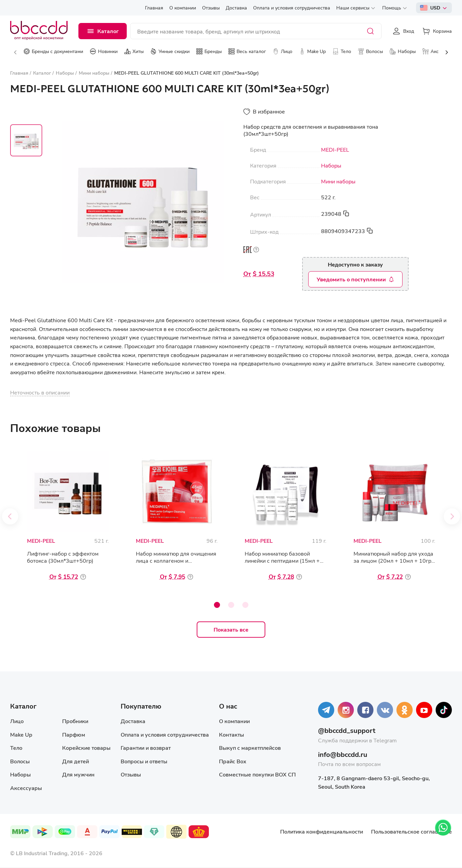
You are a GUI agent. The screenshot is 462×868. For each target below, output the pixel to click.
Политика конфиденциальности (322, 831)
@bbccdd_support (347, 730)
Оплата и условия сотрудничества (165, 734)
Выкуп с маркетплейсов (250, 748)
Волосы (20, 761)
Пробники (75, 721)
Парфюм (74, 734)
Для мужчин (78, 774)
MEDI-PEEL (335, 150)
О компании (234, 721)
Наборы (331, 165)
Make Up (21, 734)
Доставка (133, 721)
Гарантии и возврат (146, 748)
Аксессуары (26, 788)
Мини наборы (338, 181)
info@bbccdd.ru (343, 754)
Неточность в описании (40, 392)
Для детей (76, 761)
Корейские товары (86, 748)
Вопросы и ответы (144, 761)
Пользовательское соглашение (411, 831)
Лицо (17, 721)
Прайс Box (233, 761)
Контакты (232, 734)
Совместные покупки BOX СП (257, 774)
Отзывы (131, 774)
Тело (16, 748)
